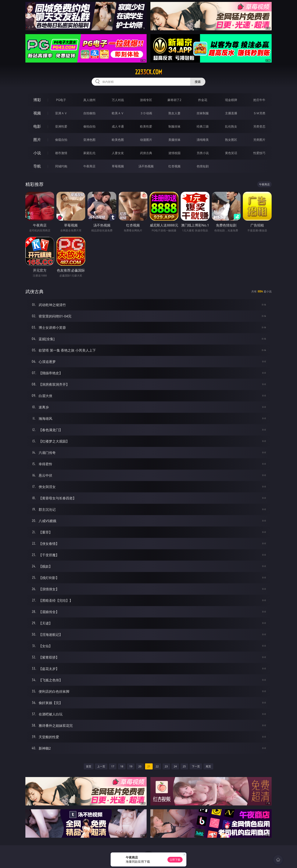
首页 (89, 766)
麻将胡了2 (174, 100)
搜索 (198, 82)
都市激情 (61, 153)
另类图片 (259, 140)
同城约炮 (61, 166)
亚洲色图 (89, 140)
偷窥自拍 (61, 140)
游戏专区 (146, 100)
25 (184, 766)
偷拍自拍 (89, 126)
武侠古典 (146, 153)
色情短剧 (203, 166)
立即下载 (175, 860)
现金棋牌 (231, 100)
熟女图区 (231, 140)
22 (157, 766)
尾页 (208, 766)
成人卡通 (118, 126)
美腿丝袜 (174, 140)
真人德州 (89, 100)
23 (166, 766)
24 (175, 766)
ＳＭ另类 (259, 113)
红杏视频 (174, 166)
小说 (37, 153)
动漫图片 (146, 140)
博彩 (37, 100)
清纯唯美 (203, 140)
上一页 (101, 766)
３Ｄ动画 (146, 113)
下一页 (196, 766)
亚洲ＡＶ (61, 113)
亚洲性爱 (61, 126)
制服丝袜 (174, 126)
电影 (37, 126)
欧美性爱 (146, 126)
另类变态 (259, 126)
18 (122, 766)
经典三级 (203, 126)
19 (131, 766)
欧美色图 (118, 140)
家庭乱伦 (89, 153)
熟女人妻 (174, 113)
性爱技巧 (259, 153)
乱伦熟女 (231, 126)
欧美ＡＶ (118, 113)
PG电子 (61, 100)
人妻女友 (118, 153)
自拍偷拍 (89, 113)
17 (113, 766)
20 (140, 766)
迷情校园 (174, 153)
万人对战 (118, 100)
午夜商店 (89, 166)
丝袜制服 (203, 113)
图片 (37, 140)
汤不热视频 (146, 166)
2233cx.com (149, 72)
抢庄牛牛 (259, 100)
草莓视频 (118, 166)
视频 (37, 113)
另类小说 (203, 153)
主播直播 (231, 113)
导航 (37, 166)
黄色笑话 (231, 153)
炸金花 (203, 100)
